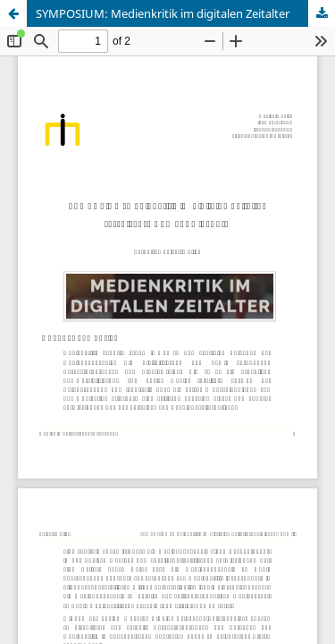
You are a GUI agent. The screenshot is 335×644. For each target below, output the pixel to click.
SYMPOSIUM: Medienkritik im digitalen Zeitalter (163, 13)
